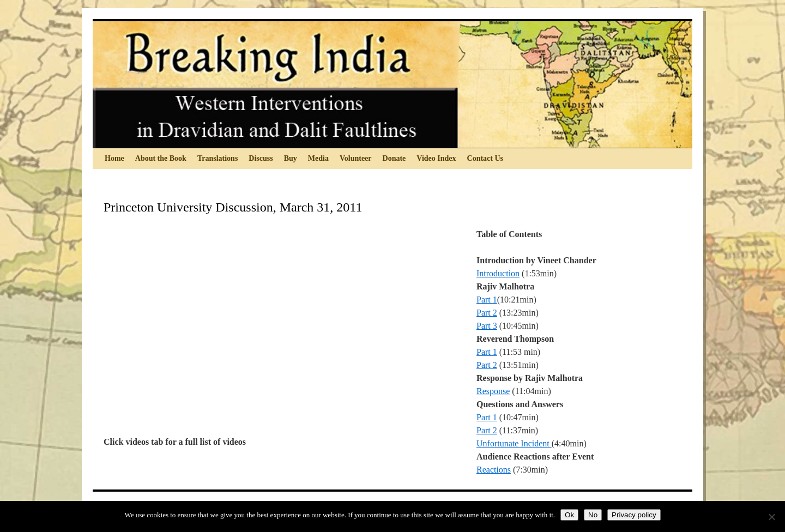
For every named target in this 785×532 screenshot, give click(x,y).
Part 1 (487, 300)
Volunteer (356, 158)
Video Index (436, 158)
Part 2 (487, 313)
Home (114, 158)
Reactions (494, 470)
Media (318, 158)
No (593, 515)
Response (493, 391)
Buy (291, 158)
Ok (569, 515)
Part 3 (487, 326)
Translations (218, 158)
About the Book (161, 158)
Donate (394, 158)
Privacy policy (634, 515)
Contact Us (485, 158)
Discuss (261, 158)
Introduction (498, 273)
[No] (771, 517)
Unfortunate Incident (514, 443)
